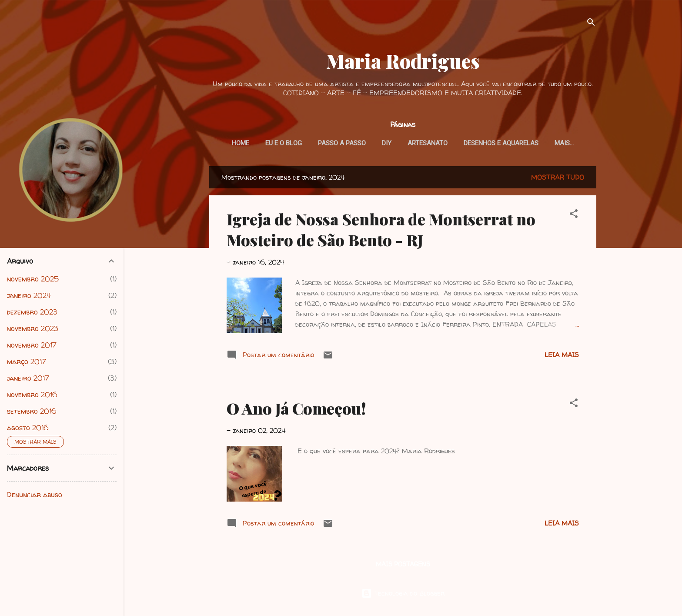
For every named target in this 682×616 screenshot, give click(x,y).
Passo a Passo (342, 143)
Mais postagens (403, 564)
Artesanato (428, 143)
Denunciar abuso (35, 495)
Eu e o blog (284, 143)
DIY (387, 143)
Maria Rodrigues (403, 61)
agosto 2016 (28, 428)
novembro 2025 (33, 279)
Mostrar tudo (558, 177)
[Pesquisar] (591, 24)
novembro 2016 (32, 395)
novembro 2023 (33, 328)
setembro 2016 (32, 411)
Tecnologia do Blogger (403, 593)
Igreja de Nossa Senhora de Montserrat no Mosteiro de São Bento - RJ (381, 229)
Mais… (564, 143)
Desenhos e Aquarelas (501, 143)
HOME (241, 143)
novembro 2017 (32, 345)
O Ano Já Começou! (296, 408)
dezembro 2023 (32, 312)
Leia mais (562, 355)
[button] (574, 215)
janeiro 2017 (28, 378)
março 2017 (27, 362)
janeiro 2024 (29, 295)
